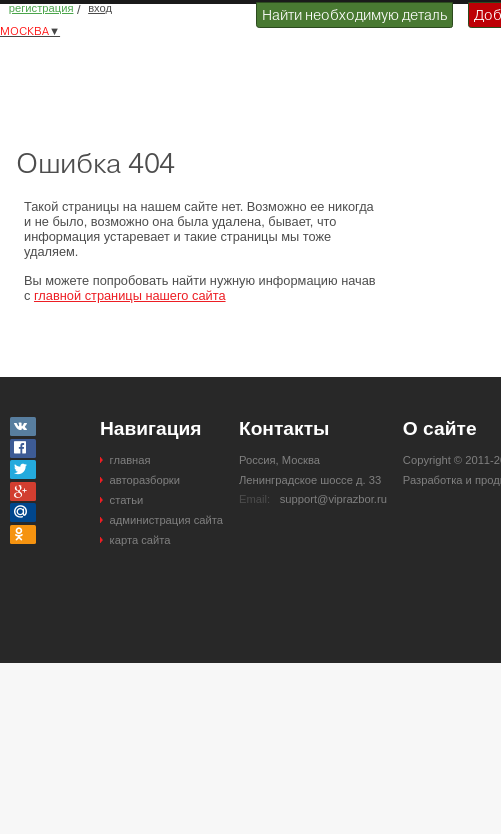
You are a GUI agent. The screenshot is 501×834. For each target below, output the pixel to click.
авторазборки (145, 480)
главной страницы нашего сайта (130, 295)
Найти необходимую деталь (354, 15)
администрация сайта (166, 520)
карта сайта (140, 540)
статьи (127, 500)
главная (130, 460)
